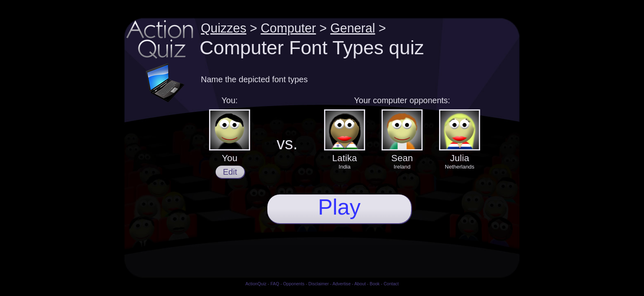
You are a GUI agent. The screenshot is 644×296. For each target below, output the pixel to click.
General (353, 28)
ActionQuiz (256, 284)
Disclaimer (319, 284)
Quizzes (224, 28)
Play (339, 207)
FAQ (275, 284)
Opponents (294, 284)
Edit (230, 172)
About (360, 284)
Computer (289, 28)
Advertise (341, 284)
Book (375, 284)
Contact (391, 284)
